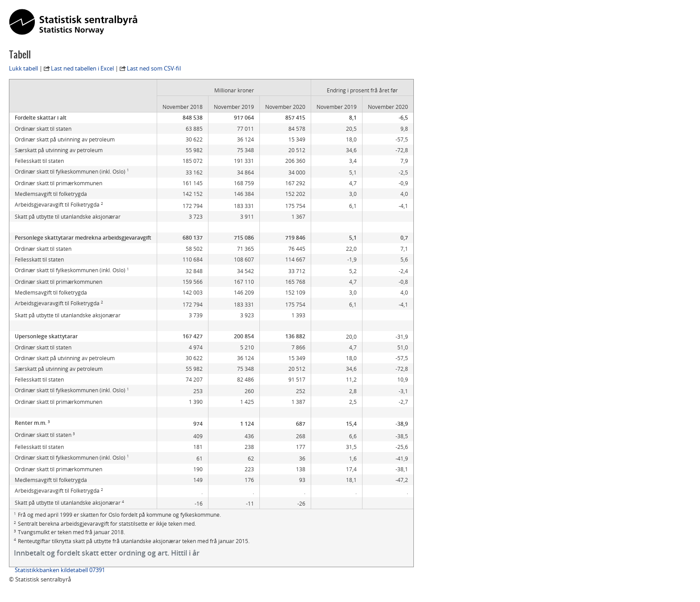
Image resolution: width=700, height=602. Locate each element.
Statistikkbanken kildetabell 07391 (60, 570)
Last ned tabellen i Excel (82, 68)
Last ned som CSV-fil (154, 68)
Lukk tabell (23, 68)
